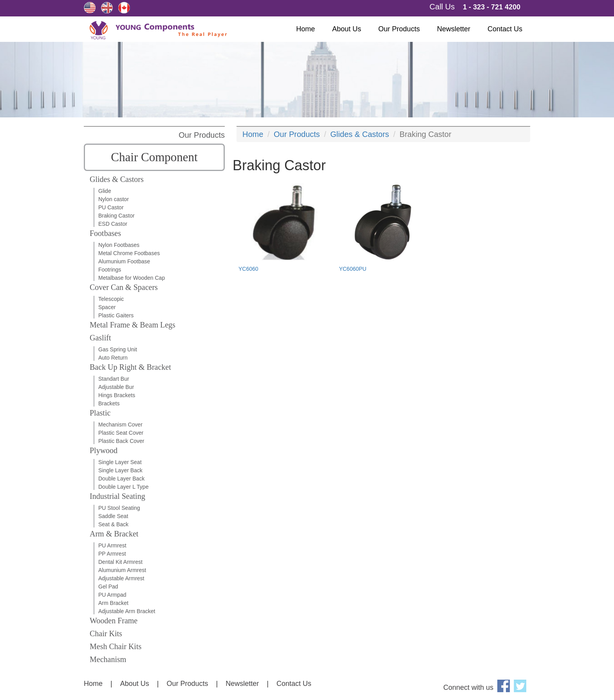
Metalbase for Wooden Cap (132, 278)
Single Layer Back (120, 470)
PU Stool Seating (119, 508)
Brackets (109, 403)
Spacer (107, 307)
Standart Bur (114, 379)
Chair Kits (106, 633)
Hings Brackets (117, 395)
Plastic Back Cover (121, 441)
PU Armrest (112, 545)
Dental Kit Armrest (120, 562)
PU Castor (111, 207)
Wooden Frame (114, 621)
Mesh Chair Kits (116, 646)
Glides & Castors (117, 179)
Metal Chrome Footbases (129, 253)
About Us (347, 29)
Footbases (105, 233)
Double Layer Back (121, 479)
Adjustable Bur (116, 387)
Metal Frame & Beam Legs (133, 325)
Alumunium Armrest (122, 570)
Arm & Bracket (114, 534)
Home (305, 29)
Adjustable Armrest (121, 578)
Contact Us (505, 29)
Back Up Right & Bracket (130, 367)
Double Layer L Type (123, 487)
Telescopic (111, 299)
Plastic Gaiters (116, 315)
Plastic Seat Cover (121, 433)
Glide (105, 191)
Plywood (104, 450)
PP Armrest (112, 554)
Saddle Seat (113, 516)
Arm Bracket (113, 603)
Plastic (100, 413)
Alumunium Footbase (124, 261)
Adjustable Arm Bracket (127, 611)
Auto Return (113, 358)
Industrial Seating (117, 496)
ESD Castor (113, 224)
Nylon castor (114, 199)
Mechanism (108, 659)
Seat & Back (113, 524)
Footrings (110, 270)
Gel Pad (108, 587)
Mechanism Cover (120, 425)
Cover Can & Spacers (124, 287)
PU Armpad (112, 595)
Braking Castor (116, 216)
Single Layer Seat (120, 462)
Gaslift (100, 338)
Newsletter (454, 29)
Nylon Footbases (119, 245)
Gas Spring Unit (118, 349)
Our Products (399, 29)
